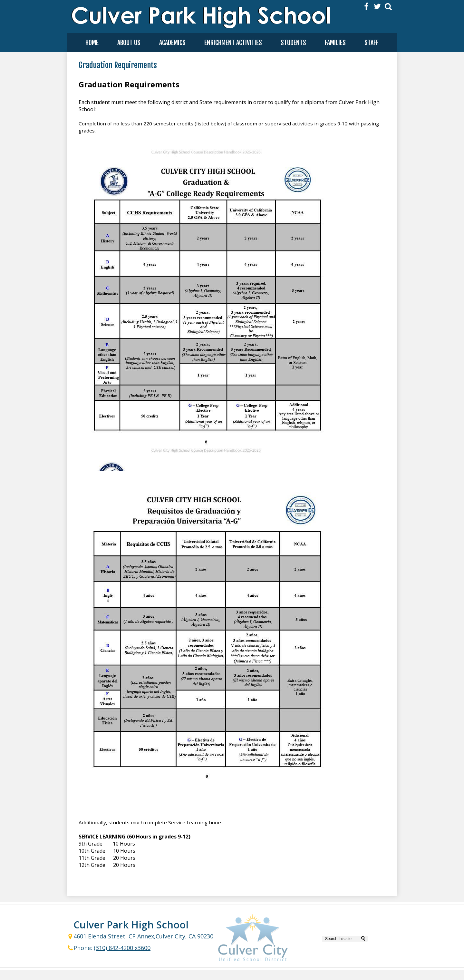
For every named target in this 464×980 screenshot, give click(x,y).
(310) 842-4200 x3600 (122, 948)
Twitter (377, 6)
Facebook (366, 6)
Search (388, 6)
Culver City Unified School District (253, 939)
